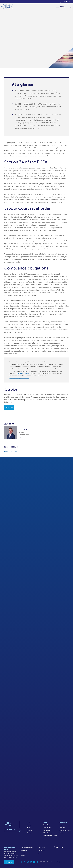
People (29, 828)
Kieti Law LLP (47, 830)
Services (62, 828)
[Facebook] (21, 862)
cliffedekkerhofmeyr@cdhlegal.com (19, 378)
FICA (39, 853)
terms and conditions (24, 373)
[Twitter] (25, 862)
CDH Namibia (47, 833)
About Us (46, 825)
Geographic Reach (65, 830)
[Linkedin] (31, 862)
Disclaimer (24, 853)
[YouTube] (34, 862)
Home (29, 825)
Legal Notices (42, 848)
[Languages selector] (65, 2)
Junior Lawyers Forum (50, 836)
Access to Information (27, 848)
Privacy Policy (42, 850)
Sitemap (23, 856)
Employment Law (11, 451)
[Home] (7, 7)
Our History (47, 828)
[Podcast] (38, 862)
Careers (29, 830)
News (61, 833)
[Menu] (61, 7)
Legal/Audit (24, 850)
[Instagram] (28, 862)
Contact (29, 833)
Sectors (62, 825)
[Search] (70, 7)
